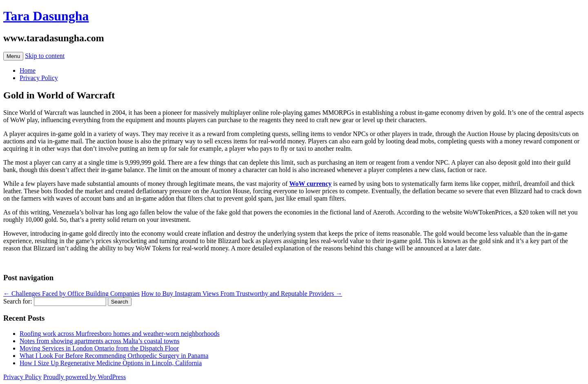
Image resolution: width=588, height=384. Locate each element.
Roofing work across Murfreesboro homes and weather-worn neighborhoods (120, 334)
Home (28, 70)
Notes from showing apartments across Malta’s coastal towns (99, 341)
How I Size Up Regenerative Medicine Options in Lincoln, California (111, 363)
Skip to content (45, 56)
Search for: (18, 301)
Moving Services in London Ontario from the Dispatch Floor (99, 348)
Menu (13, 56)
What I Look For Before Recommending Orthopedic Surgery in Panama (114, 356)
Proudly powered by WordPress (85, 377)
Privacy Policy (39, 78)
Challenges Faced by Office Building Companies (71, 294)
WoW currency (310, 184)
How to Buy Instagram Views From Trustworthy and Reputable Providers (242, 294)
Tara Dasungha (46, 16)
